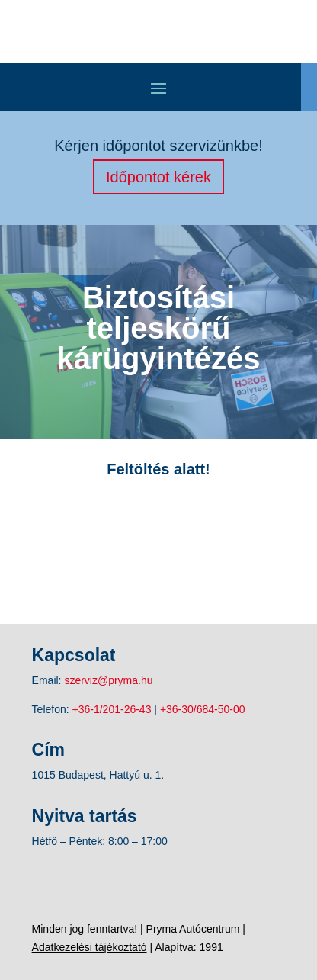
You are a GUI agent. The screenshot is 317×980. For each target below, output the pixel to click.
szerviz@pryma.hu (108, 680)
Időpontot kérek (158, 177)
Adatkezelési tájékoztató (90, 947)
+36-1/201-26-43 (112, 709)
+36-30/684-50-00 (203, 709)
